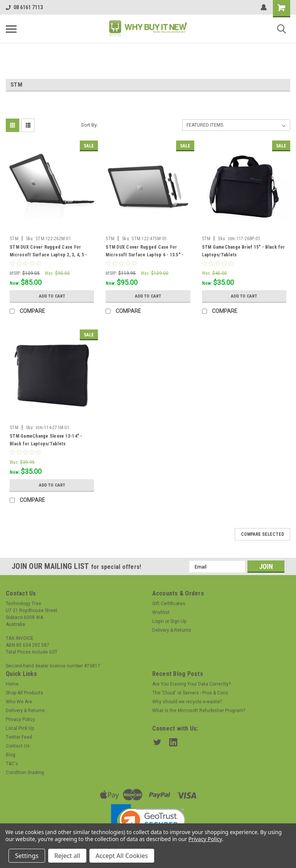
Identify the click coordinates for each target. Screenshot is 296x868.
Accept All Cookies (122, 856)
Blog (11, 755)
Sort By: (89, 125)
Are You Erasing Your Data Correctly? (191, 684)
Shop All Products (24, 693)
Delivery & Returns (172, 630)
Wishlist (161, 612)
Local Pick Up (20, 728)
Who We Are (19, 702)
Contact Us (18, 746)
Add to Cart (52, 296)
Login (158, 621)
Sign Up (178, 621)
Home (12, 684)
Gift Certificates (169, 604)
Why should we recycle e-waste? (187, 702)
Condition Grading (25, 773)
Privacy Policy (20, 719)
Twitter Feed (19, 737)
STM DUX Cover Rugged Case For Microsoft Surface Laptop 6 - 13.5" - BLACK (145, 255)
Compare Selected (262, 534)
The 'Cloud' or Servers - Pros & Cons (190, 693)
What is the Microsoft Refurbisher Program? (199, 711)
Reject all (67, 856)
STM (14, 239)
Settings (27, 856)
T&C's (12, 764)
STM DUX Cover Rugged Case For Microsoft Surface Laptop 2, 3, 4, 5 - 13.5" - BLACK (48, 255)
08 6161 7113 (24, 7)
